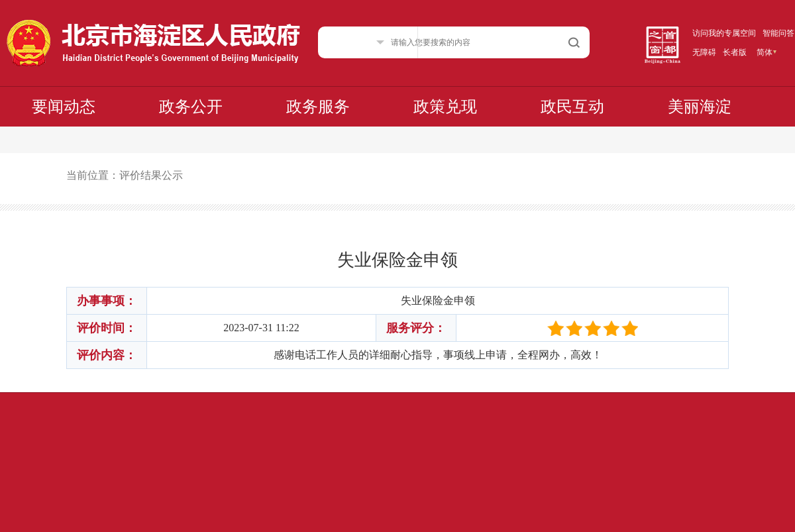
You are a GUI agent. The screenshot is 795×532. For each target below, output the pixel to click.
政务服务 (318, 107)
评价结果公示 (151, 175)
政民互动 (572, 107)
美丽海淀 (700, 107)
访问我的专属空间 (724, 33)
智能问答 (778, 33)
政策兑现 (445, 107)
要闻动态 (64, 107)
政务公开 (191, 107)
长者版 (735, 52)
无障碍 (704, 52)
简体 (765, 52)
